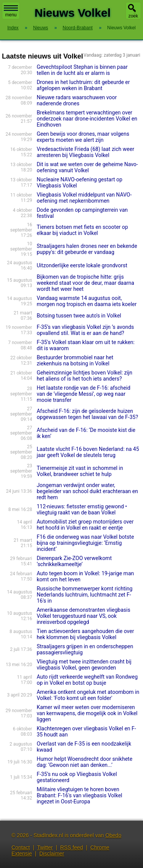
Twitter (45, 847)
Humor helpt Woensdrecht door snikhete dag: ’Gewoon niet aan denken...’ (84, 762)
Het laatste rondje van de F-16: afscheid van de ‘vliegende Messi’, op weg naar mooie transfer (84, 394)
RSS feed (72, 847)
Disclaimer (52, 854)
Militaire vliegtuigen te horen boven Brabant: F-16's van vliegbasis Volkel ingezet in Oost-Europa (79, 795)
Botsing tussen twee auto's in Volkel (79, 316)
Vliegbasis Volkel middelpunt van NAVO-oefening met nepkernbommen (84, 198)
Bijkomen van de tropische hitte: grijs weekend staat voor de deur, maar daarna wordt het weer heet (85, 283)
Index (13, 28)
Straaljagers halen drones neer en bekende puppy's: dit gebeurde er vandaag (87, 249)
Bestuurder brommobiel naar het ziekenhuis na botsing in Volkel (75, 360)
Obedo (113, 835)
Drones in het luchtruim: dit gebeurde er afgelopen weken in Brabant (83, 85)
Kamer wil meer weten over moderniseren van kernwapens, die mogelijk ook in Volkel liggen (87, 713)
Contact (21, 847)
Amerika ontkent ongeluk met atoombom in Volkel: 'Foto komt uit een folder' (88, 695)
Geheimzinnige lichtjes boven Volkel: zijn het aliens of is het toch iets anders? (84, 376)
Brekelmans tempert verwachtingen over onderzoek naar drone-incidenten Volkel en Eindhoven (87, 119)
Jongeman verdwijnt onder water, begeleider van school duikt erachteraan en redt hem (87, 491)
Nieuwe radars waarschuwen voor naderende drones (77, 100)
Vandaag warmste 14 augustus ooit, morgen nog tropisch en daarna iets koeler (87, 301)
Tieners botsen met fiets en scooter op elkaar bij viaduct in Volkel (82, 230)
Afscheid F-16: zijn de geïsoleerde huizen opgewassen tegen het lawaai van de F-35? (87, 414)
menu (11, 11)
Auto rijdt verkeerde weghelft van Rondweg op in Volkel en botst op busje (87, 680)
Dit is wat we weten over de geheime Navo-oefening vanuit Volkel (87, 167)
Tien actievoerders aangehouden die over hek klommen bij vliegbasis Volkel (85, 634)
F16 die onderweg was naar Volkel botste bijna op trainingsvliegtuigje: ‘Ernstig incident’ (85, 543)
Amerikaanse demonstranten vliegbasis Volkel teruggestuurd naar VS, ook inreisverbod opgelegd (84, 616)
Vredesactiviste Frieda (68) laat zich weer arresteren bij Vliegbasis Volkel (85, 152)
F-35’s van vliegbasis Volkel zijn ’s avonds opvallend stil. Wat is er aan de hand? (85, 330)
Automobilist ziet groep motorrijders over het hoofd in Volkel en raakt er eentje (85, 525)
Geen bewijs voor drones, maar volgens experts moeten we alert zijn (83, 137)
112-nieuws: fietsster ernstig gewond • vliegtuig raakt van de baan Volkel (82, 509)
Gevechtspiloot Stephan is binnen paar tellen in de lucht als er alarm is (82, 70)
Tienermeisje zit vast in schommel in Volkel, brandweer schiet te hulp (80, 471)
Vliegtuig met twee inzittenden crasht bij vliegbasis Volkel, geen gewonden (84, 665)
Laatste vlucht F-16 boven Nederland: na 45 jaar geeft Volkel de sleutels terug (88, 452)
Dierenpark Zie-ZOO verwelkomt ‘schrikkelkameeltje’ (74, 561)
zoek (133, 16)
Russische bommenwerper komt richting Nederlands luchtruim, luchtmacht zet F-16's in (84, 595)
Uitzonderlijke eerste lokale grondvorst (82, 265)
